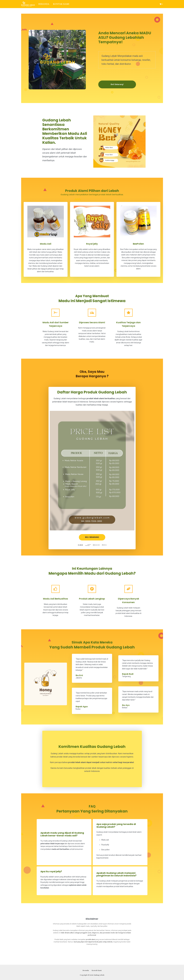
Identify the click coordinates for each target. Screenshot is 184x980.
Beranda (44, 4)
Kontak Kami (61, 4)
